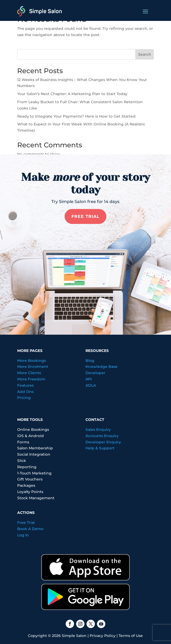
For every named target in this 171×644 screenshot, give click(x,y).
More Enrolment (33, 367)
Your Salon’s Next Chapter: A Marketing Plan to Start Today (72, 94)
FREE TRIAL (85, 216)
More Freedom (31, 379)
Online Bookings (33, 430)
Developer (95, 373)
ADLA (91, 385)
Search (145, 54)
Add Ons (25, 392)
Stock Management (36, 498)
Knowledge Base (102, 367)
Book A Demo (30, 529)
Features (25, 385)
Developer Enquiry (103, 442)
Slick (22, 461)
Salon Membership (35, 448)
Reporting (27, 467)
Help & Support (100, 448)
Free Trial (26, 523)
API (89, 379)
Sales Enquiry (98, 430)
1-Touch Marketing (34, 473)
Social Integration (34, 454)
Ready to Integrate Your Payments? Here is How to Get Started (76, 116)
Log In (23, 535)
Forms (23, 442)
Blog (90, 361)
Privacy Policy (103, 636)
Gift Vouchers (30, 479)
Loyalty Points (30, 492)
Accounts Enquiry (102, 436)
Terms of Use (131, 636)
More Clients (29, 373)
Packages (26, 485)
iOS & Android (30, 436)
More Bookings (32, 361)
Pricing (24, 398)
